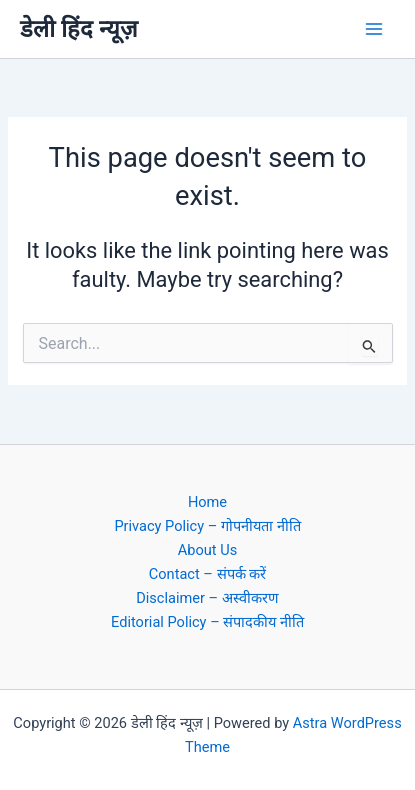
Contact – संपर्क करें (207, 574)
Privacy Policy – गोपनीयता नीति (207, 526)
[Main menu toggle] (374, 29)
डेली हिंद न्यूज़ (79, 29)
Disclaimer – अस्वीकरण (207, 598)
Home (207, 502)
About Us (207, 550)
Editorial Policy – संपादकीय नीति (207, 622)
